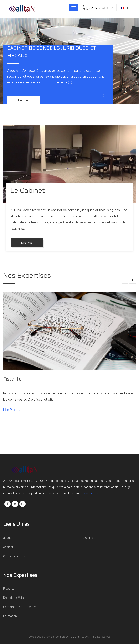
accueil (8, 538)
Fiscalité (12, 379)
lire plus (27, 242)
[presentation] (103, 95)
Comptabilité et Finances (20, 607)
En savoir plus (89, 493)
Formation (10, 616)
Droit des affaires (15, 598)
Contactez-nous (14, 557)
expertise (89, 538)
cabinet (8, 547)
